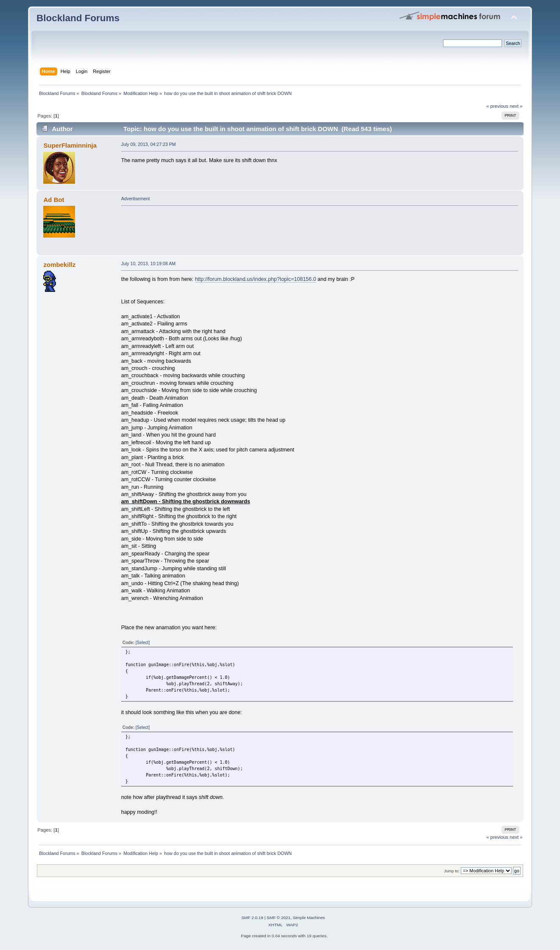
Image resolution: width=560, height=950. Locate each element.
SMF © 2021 (279, 918)
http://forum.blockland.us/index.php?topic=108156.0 (256, 279)
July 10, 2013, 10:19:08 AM (148, 263)
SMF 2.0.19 (252, 918)
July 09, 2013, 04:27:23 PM (149, 144)
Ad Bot (54, 200)
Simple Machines (309, 918)
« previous (497, 106)
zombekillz (60, 265)
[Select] (143, 643)
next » (516, 106)
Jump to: (452, 871)
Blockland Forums (78, 18)
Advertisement (136, 199)
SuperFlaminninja (70, 145)
